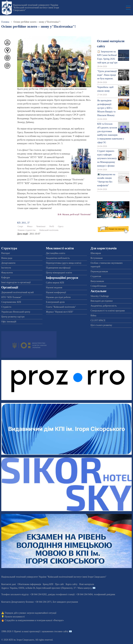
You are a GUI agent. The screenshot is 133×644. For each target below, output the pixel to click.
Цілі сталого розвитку (101, 325)
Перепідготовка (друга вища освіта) (64, 263)
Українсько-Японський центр (16, 312)
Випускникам (97, 281)
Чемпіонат (41, 226)
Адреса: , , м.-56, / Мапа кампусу (46, 588)
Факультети (7, 273)
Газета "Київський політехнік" (61, 307)
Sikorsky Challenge (100, 296)
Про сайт (59, 584)
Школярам (96, 253)
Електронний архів (55, 302)
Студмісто (6, 307)
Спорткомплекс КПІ (11, 302)
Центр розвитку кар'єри (13, 317)
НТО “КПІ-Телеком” (11, 297)
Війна (93, 316)
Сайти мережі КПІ (55, 283)
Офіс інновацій (9, 322)
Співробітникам (98, 286)
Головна (5, 22)
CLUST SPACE (98, 320)
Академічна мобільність (58, 258)
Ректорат (6, 253)
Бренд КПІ (48, 584)
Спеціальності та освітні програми (108, 311)
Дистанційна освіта (56, 253)
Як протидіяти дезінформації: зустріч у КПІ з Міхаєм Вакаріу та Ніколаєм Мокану (106, 108)
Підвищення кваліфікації (58, 268)
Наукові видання (54, 287)
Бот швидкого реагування (65, 602)
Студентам (96, 276)
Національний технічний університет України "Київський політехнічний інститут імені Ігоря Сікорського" (36, 8)
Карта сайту (72, 584)
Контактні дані (9, 584)
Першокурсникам (99, 271)
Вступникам (96, 258)
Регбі (52, 226)
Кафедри (6, 277)
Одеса (61, 226)
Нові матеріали (87, 584)
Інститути (6, 268)
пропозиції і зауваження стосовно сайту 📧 (51, 631)
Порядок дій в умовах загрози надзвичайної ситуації (31, 613)
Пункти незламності (15, 617)
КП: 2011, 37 (23, 223)
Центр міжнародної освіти (59, 273)
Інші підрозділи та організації (16, 282)
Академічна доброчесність (104, 306)
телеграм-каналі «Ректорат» (50, 620)
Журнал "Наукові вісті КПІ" (60, 312)
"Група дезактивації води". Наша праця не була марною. (107, 75)
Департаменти (8, 263)
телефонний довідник (105, 594)
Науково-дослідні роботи (58, 297)
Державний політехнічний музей (17, 292)
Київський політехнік (49, 230)
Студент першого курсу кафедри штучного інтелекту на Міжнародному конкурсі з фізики (107, 158)
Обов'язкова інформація (29, 584)
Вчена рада (7, 258)
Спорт (20, 226)
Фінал (30, 226)
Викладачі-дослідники (102, 301)
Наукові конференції (56, 292)
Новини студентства (27, 230)
